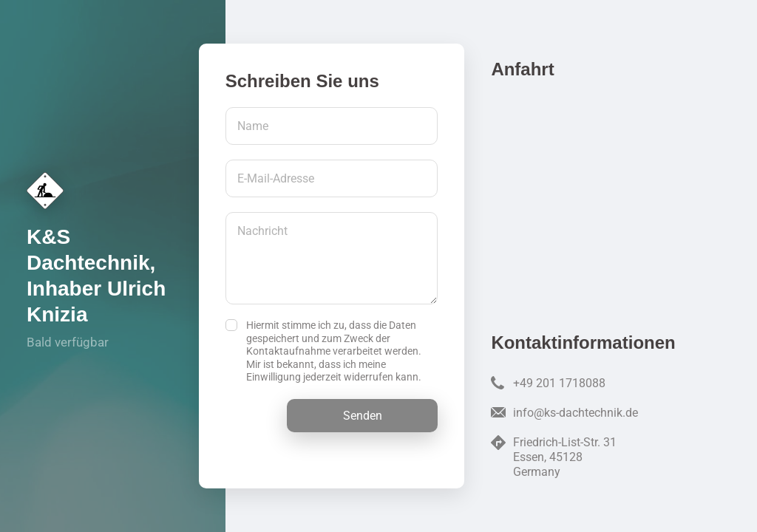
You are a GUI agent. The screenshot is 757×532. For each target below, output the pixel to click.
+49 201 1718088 (559, 383)
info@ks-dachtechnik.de (576, 413)
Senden (363, 416)
